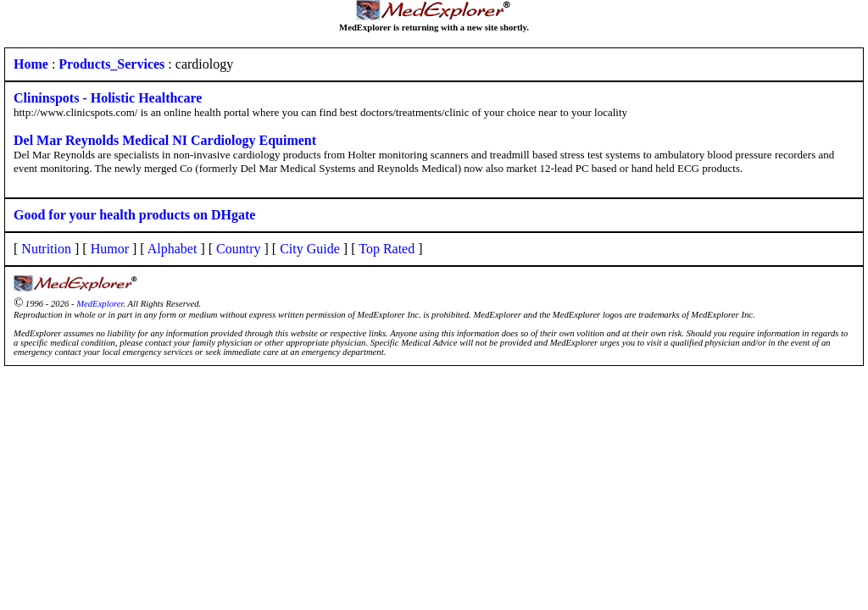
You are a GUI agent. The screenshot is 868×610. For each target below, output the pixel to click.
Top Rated (387, 249)
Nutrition (46, 249)
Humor (110, 249)
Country (238, 249)
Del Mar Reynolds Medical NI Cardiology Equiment (165, 140)
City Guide (310, 249)
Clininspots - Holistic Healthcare (108, 98)
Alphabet (172, 249)
